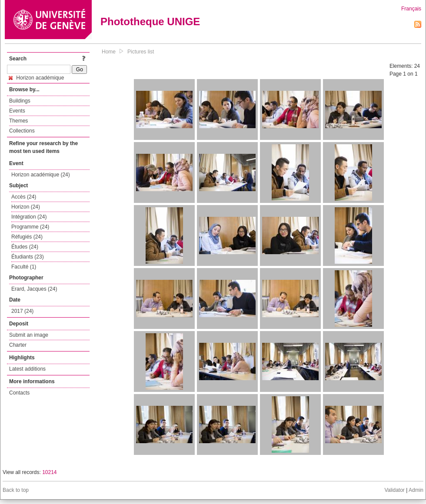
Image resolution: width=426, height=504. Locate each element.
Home (109, 52)
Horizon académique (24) (41, 175)
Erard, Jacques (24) (34, 289)
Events (17, 111)
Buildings (20, 101)
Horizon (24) (26, 207)
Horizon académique (36, 78)
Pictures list (141, 52)
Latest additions (27, 369)
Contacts (19, 393)
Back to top (16, 490)
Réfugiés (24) (27, 237)
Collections (22, 131)
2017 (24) (22, 311)
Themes (18, 121)
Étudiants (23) (28, 257)
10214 (49, 472)
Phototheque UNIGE (150, 22)
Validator (394, 490)
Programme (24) (30, 227)
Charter (18, 345)
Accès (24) (24, 197)
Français (411, 9)
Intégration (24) (29, 217)
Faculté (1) (24, 267)
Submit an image (29, 335)
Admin (416, 490)
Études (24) (25, 247)
